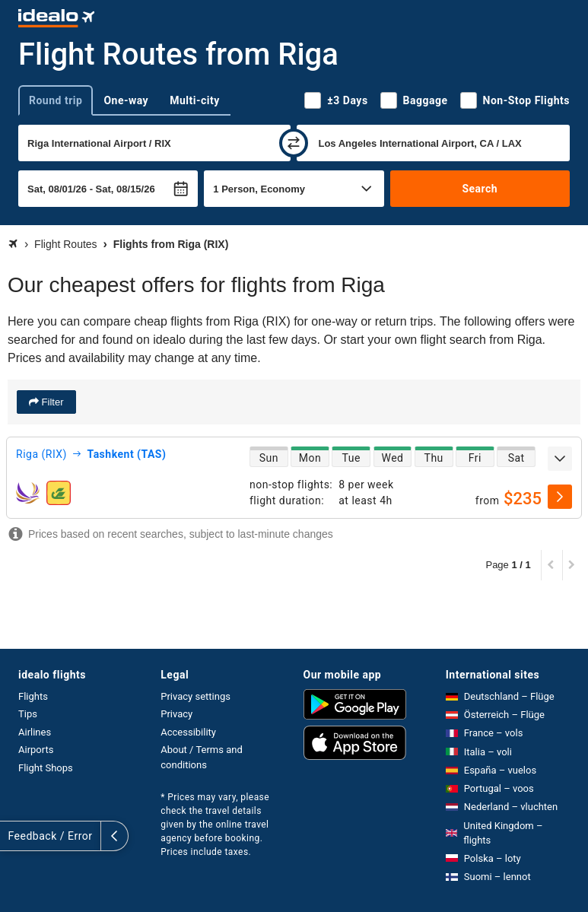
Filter (51, 402)
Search (480, 189)
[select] (560, 497)
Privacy (176, 714)
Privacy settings (195, 696)
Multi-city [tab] (195, 100)
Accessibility (188, 732)
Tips (28, 714)
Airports (36, 750)
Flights (33, 696)
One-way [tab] (126, 100)
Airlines (35, 732)
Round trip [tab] (56, 100)
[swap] (294, 143)
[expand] (560, 459)
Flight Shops (46, 768)
